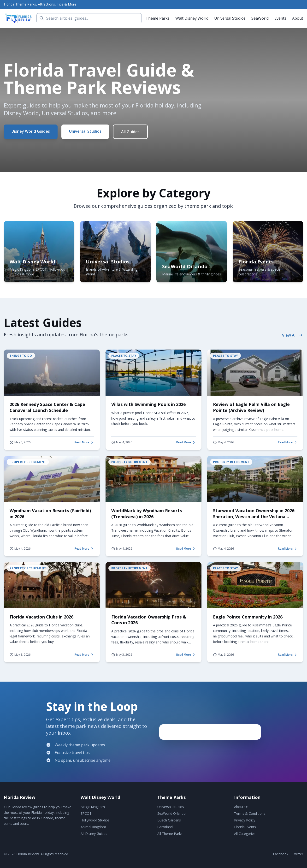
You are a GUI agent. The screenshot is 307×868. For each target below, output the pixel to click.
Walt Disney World (192, 18)
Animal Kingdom (93, 827)
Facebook (281, 854)
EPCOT (86, 813)
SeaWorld (260, 18)
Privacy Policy (245, 820)
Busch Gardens (169, 820)
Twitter (298, 854)
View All (293, 335)
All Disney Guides (94, 834)
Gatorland (165, 827)
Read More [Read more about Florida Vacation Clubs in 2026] (84, 655)
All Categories (245, 834)
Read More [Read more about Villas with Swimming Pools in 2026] (186, 442)
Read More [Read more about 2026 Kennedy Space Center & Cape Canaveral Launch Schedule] (84, 442)
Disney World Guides (31, 131)
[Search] (89, 18)
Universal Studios (230, 18)
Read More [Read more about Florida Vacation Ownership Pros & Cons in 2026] (186, 655)
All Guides (130, 132)
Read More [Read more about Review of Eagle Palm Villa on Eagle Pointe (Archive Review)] (288, 442)
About (298, 18)
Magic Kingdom (93, 807)
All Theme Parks (170, 834)
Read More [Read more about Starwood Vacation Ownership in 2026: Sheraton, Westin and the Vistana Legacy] (288, 549)
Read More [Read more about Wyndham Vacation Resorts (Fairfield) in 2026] (84, 549)
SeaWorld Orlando (171, 813)
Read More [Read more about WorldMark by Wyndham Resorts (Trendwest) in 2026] (186, 549)
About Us (241, 807)
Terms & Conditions (250, 813)
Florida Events (245, 827)
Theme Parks (158, 18)
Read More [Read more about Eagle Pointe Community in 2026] (288, 655)
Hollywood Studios (95, 820)
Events (280, 18)
